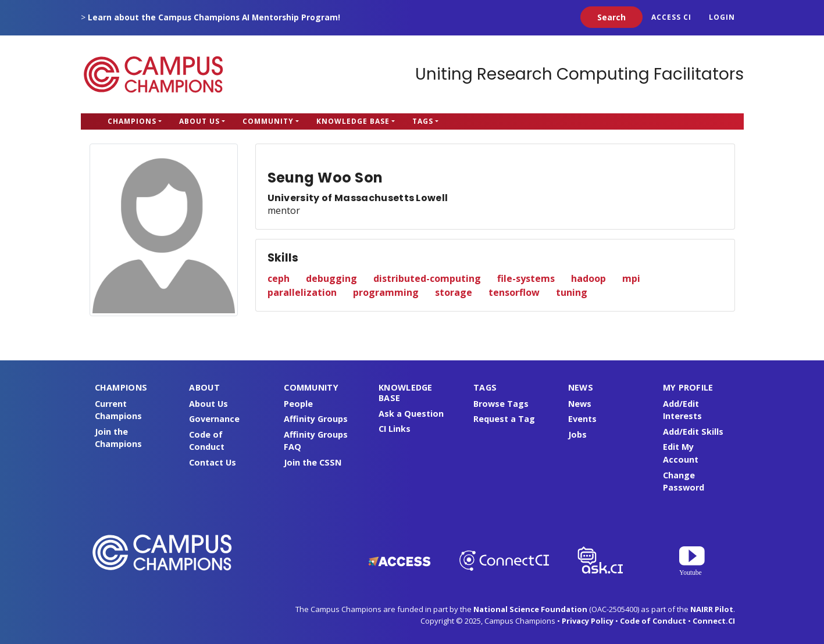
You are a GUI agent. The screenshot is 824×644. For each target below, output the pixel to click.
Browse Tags (501, 404)
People (298, 404)
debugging (331, 278)
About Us (199, 121)
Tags (423, 121)
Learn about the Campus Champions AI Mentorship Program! (214, 17)
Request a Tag (504, 419)
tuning (572, 292)
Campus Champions (154, 74)
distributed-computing (427, 278)
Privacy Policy (588, 621)
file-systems (526, 278)
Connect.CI (714, 621)
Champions (132, 121)
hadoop (588, 278)
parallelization (302, 292)
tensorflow (514, 292)
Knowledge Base (353, 121)
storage (454, 292)
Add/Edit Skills (693, 432)
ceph (279, 278)
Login (722, 17)
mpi (631, 278)
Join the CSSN (313, 462)
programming (386, 292)
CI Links (395, 429)
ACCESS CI (671, 17)
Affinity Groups (316, 419)
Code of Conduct (653, 621)
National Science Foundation (530, 609)
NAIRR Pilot (712, 609)
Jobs (577, 434)
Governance (214, 419)
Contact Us (213, 462)
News (580, 404)
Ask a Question (411, 414)
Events (582, 419)
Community (268, 121)
